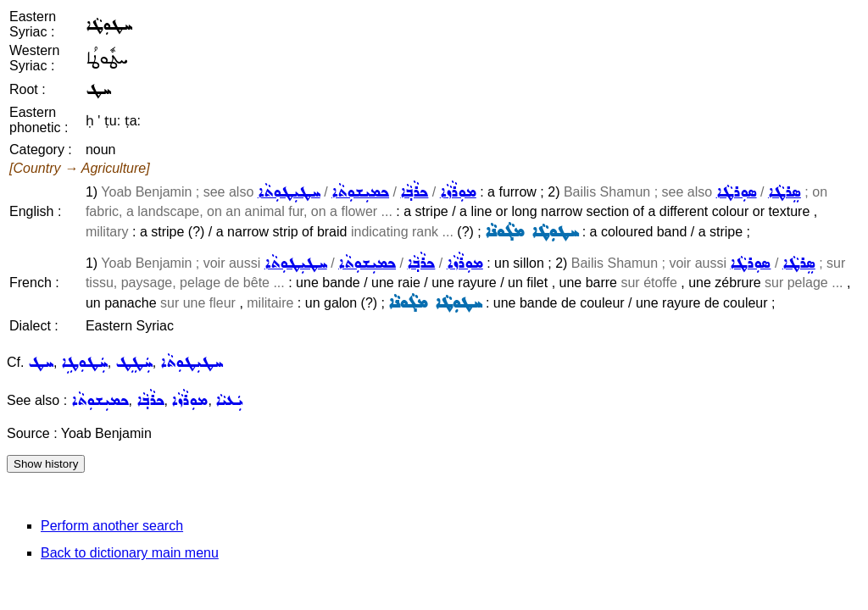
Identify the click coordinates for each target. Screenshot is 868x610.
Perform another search (112, 526)
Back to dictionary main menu (130, 553)
